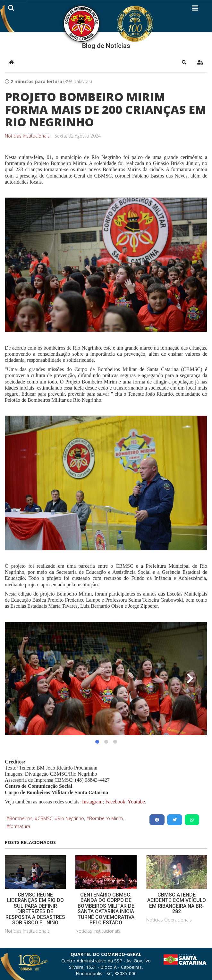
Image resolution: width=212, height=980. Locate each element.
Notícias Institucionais (27, 136)
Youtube (136, 802)
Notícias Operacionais (169, 920)
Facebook (115, 802)
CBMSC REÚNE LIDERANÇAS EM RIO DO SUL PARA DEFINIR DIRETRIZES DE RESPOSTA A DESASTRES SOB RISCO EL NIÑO (35, 909)
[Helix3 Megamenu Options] (195, 9)
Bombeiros (21, 818)
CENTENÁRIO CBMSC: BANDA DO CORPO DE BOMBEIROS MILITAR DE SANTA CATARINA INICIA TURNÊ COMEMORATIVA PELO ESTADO (106, 909)
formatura (20, 826)
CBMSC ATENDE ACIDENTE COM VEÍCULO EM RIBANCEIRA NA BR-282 (177, 903)
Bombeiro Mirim (106, 818)
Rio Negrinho (71, 818)
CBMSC (45, 818)
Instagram (92, 802)
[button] (184, 62)
